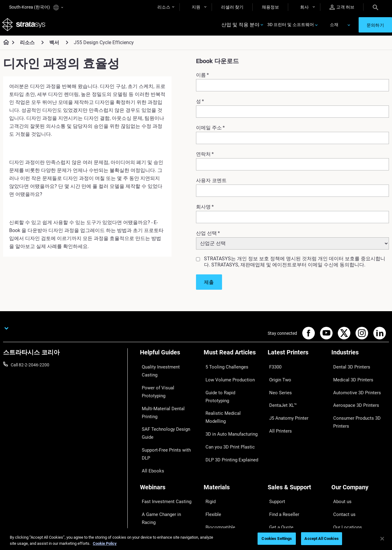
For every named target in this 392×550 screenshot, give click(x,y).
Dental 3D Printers (349, 368)
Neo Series (278, 386)
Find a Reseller (281, 458)
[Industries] (360, 358)
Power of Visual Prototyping (167, 377)
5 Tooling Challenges (223, 368)
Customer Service (284, 494)
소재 (334, 26)
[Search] (375, 7)
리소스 (164, 7)
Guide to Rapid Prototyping (229, 386)
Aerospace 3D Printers (352, 395)
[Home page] (4, 46)
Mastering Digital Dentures (165, 485)
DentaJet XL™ (281, 395)
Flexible (211, 458)
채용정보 (270, 7)
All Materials (215, 476)
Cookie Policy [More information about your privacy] (105, 543)
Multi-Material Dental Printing (168, 386)
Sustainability (344, 494)
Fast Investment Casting (163, 449)
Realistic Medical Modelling (229, 395)
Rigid (208, 449)
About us (340, 449)
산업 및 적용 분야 (240, 27)
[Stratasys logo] (25, 27)
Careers (339, 476)
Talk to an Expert (283, 476)
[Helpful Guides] (169, 358)
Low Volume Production (226, 377)
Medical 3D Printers (350, 377)
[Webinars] (169, 439)
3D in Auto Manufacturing (228, 404)
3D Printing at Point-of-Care (166, 476)
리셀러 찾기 (232, 7)
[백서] (67, 46)
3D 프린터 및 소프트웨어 (291, 26)
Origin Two (278, 377)
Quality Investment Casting (166, 368)
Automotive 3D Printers (353, 386)
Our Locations (345, 467)
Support (275, 449)
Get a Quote (279, 467)
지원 (196, 7)
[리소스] (43, 46)
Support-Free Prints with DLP (168, 404)
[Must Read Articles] (232, 358)
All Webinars (152, 494)
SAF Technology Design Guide (168, 395)
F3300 (274, 368)
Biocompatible (217, 467)
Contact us (342, 458)
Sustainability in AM (159, 467)
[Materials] (232, 439)
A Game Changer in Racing (165, 458)
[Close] (382, 539)
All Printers (278, 413)
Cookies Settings (277, 539)
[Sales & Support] (296, 439)
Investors (340, 503)
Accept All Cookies (321, 539)
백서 (54, 46)
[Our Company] (360, 439)
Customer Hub (281, 485)
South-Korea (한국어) (36, 8)
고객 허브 (342, 7)
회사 (304, 7)
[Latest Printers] (296, 358)
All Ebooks (150, 413)
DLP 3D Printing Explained (228, 422)
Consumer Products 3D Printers (353, 408)
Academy (340, 485)
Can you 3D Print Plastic (226, 413)
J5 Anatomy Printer (286, 404)
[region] (196, 539)
